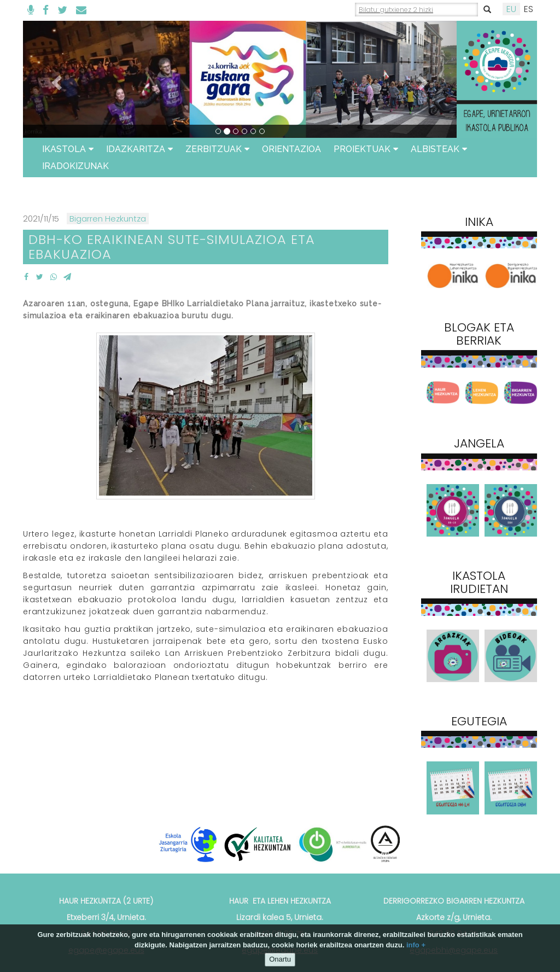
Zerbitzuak (217, 149)
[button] (56, 79)
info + (416, 945)
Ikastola (68, 149)
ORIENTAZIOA (291, 149)
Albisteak (439, 149)
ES (529, 9)
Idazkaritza (139, 149)
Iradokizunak (75, 166)
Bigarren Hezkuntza (108, 219)
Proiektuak (366, 149)
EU (511, 9)
